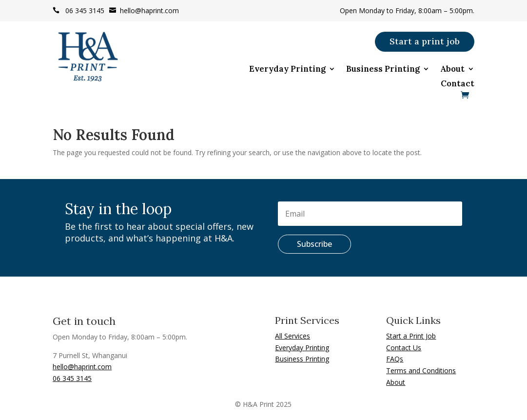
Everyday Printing (287, 70)
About (452, 70)
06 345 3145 (78, 10)
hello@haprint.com (144, 10)
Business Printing (383, 70)
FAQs (395, 359)
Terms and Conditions (421, 370)
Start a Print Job (411, 336)
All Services (293, 336)
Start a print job (425, 41)
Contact (458, 84)
